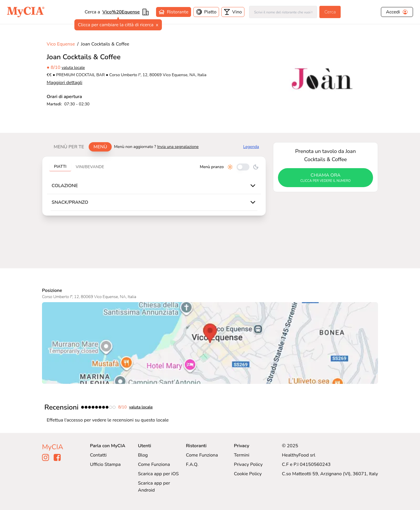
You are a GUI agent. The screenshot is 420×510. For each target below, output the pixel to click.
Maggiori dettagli (64, 83)
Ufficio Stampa (105, 464)
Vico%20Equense (121, 12)
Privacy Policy (248, 464)
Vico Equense (61, 44)
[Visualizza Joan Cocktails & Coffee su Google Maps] (210, 343)
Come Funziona (154, 464)
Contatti (98, 455)
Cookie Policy (248, 474)
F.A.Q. (192, 464)
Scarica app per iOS (158, 474)
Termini (242, 455)
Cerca (330, 12)
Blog (143, 455)
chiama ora (325, 178)
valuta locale (73, 68)
